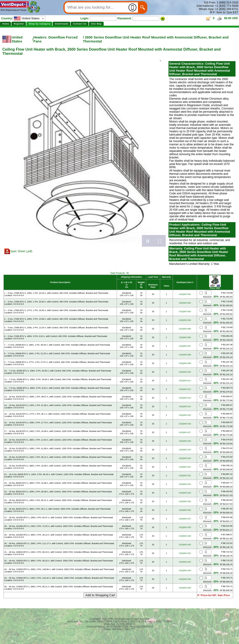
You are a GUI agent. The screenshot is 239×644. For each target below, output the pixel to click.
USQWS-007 (185, 346)
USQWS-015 (185, 415)
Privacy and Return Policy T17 (119, 629)
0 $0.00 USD (222, 18)
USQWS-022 (185, 476)
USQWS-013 (185, 398)
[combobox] (29, 19)
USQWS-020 (185, 458)
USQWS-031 (185, 553)
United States (17, 39)
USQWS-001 (185, 294)
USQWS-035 (185, 588)
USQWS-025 (185, 501)
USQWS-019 (185, 450)
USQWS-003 (185, 311)
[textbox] (29, 18)
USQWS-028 (185, 527)
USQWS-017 (185, 432)
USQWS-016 (185, 424)
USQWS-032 (185, 562)
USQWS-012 (185, 389)
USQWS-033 (185, 570)
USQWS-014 (185, 406)
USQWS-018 (185, 441)
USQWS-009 (185, 363)
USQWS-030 (185, 545)
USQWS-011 (185, 381)
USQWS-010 (185, 372)
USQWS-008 (185, 355)
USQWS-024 (185, 493)
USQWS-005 (185, 329)
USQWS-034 (185, 579)
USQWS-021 (185, 467)
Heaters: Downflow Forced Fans (55, 39)
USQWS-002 (185, 303)
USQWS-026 (185, 510)
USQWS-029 (185, 536)
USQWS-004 (185, 320)
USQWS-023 (185, 484)
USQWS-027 (185, 519)
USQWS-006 (185, 337)
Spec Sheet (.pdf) (21, 251)
